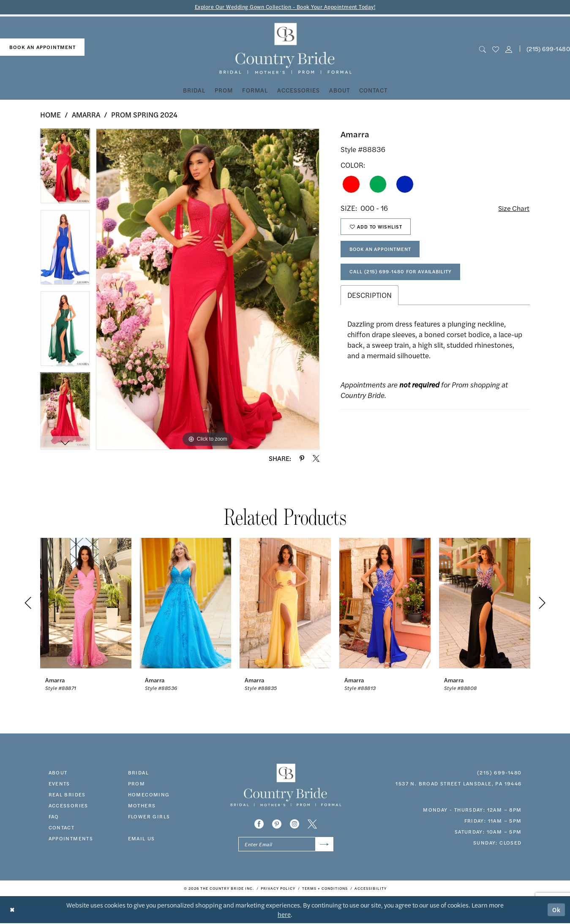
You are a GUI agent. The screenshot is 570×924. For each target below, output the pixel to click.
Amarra (86, 115)
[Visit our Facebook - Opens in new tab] (259, 824)
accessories (68, 805)
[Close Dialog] (12, 910)
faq (54, 816)
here (284, 915)
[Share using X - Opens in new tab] (316, 458)
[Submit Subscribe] (324, 845)
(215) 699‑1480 (499, 772)
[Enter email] (286, 845)
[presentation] (86, 603)
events (59, 783)
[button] (509, 49)
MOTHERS (142, 805)
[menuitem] (42, 48)
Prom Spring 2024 (144, 115)
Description (370, 298)
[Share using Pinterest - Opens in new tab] (302, 458)
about (58, 772)
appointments (71, 838)
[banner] (285, 49)
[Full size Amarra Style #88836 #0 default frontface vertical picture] (208, 289)
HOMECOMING (149, 794)
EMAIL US (142, 838)
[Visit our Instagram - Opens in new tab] (295, 824)
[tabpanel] (65, 169)
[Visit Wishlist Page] (495, 49)
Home (50, 115)
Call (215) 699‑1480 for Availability (403, 275)
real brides (67, 794)
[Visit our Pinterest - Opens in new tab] (277, 824)
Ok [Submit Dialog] (556, 910)
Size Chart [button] (513, 208)
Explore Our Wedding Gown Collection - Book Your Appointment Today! (285, 7)
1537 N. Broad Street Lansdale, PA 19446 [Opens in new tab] (458, 783)
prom (137, 783)
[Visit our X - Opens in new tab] (312, 824)
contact (62, 827)
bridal (138, 772)
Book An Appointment (383, 251)
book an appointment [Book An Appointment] (42, 47)
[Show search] (482, 49)
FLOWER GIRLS (149, 816)
